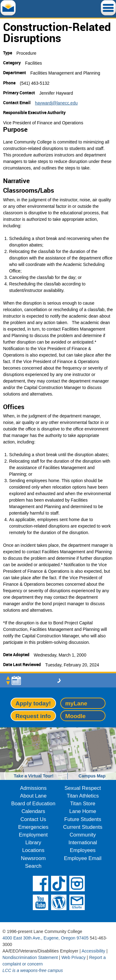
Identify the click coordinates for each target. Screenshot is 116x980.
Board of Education (33, 804)
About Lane (33, 796)
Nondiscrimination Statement (30, 957)
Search (33, 866)
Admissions (33, 788)
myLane (76, 703)
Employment (33, 835)
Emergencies (33, 827)
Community (83, 835)
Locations (33, 850)
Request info (33, 716)
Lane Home (83, 811)
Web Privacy (73, 957)
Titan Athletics (83, 796)
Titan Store (83, 804)
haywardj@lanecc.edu (56, 103)
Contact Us (33, 819)
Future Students (83, 819)
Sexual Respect (83, 788)
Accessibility (93, 951)
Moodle (75, 716)
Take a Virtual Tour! (34, 776)
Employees (83, 850)
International (83, 843)
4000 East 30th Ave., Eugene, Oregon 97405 (45, 938)
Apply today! (33, 703)
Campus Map (92, 776)
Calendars (33, 811)
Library (33, 843)
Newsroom (33, 858)
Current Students (83, 827)
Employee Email (83, 858)
